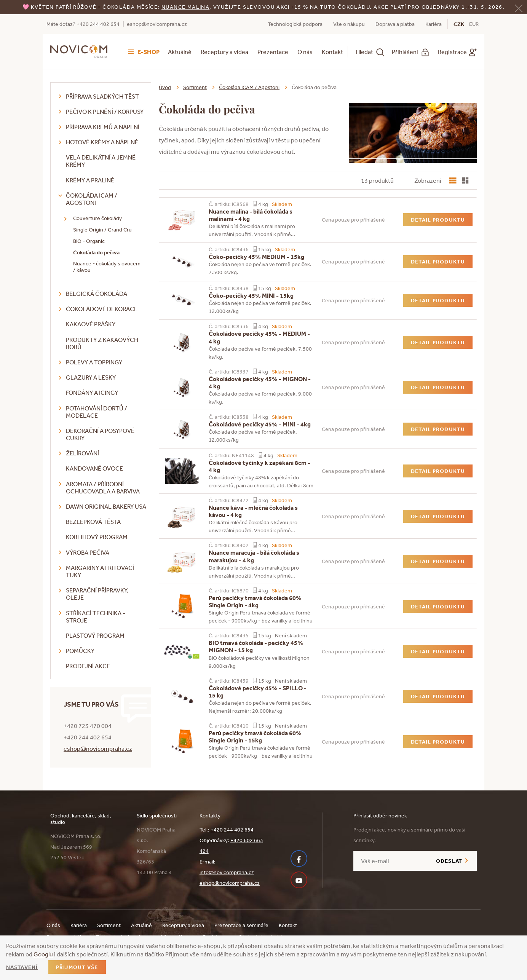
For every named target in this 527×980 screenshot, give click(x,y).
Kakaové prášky (91, 324)
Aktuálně (180, 52)
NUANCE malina (185, 7)
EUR (474, 24)
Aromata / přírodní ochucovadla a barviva (103, 488)
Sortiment (195, 87)
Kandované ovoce (94, 468)
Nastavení (22, 967)
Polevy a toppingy (94, 362)
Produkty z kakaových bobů (102, 343)
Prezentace (273, 52)
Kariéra (434, 24)
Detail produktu (438, 220)
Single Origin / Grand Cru (102, 230)
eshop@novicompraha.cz (157, 24)
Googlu (43, 954)
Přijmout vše (77, 967)
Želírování (82, 453)
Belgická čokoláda (97, 294)
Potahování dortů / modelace (97, 412)
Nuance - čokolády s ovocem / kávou (107, 267)
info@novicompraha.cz (227, 872)
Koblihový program (97, 537)
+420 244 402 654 (232, 830)
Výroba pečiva (88, 552)
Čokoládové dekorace (102, 309)
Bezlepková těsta (93, 522)
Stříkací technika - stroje (96, 617)
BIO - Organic (89, 241)
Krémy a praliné (90, 180)
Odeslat (449, 861)
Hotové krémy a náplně (102, 142)
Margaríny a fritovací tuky (100, 571)
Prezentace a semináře (241, 925)
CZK (459, 24)
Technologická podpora (295, 24)
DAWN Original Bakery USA (106, 506)
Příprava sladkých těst (102, 96)
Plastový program (95, 635)
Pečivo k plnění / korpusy (105, 112)
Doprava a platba (395, 24)
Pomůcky (80, 651)
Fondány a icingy (92, 393)
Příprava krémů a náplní (103, 127)
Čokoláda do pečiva (96, 252)
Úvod (165, 87)
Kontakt (332, 52)
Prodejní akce (88, 666)
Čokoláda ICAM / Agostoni (92, 199)
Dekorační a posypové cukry (100, 434)
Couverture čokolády (97, 218)
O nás (305, 52)
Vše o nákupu (349, 24)
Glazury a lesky (91, 377)
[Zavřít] (519, 7)
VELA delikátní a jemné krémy (101, 161)
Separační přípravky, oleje (97, 594)
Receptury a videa (224, 52)
